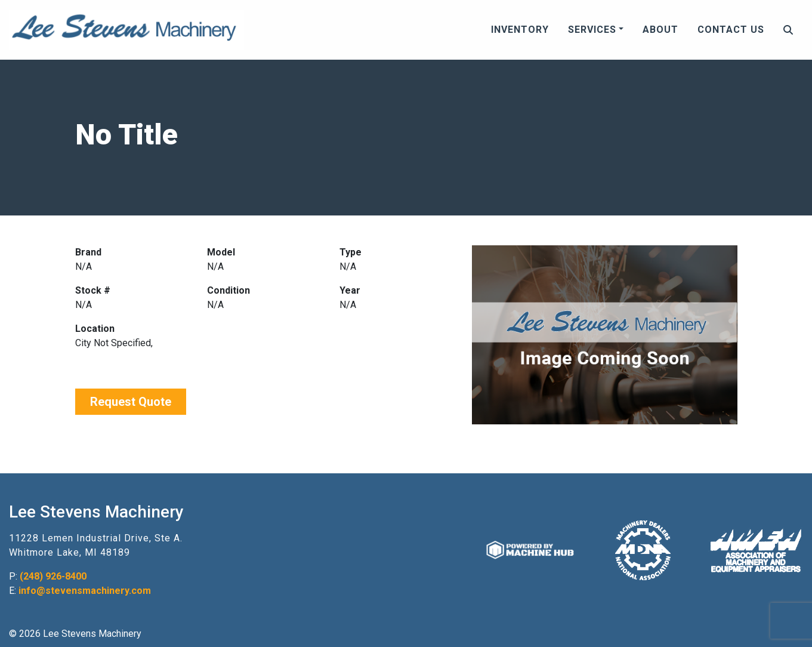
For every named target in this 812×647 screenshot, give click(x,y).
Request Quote (131, 402)
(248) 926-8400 (53, 576)
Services (592, 30)
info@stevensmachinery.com (85, 591)
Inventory (520, 30)
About (660, 30)
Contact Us (731, 30)
